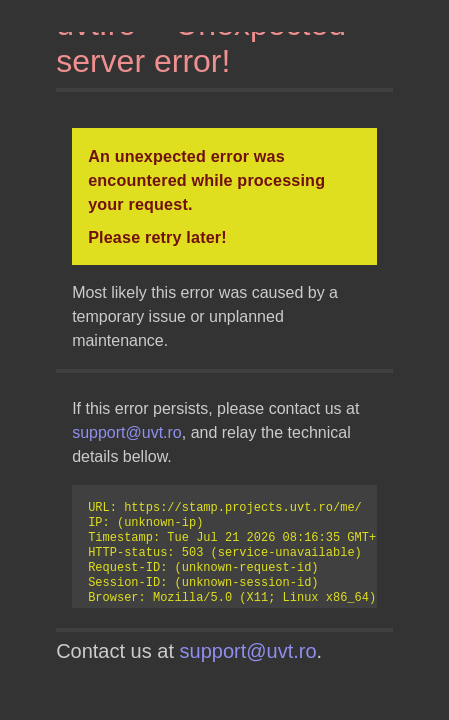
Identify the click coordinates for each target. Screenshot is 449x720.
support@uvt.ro (127, 432)
